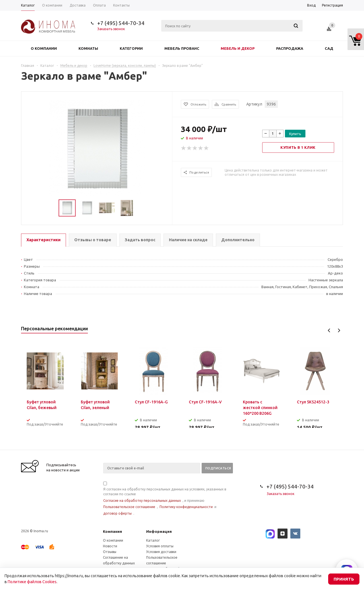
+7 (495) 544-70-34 (121, 23)
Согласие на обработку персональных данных (142, 501)
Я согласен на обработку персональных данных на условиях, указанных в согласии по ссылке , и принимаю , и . (165, 499)
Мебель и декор (238, 48)
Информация (159, 531)
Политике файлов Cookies (32, 582)
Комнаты (88, 48)
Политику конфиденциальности (186, 507)
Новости (110, 546)
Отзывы (110, 552)
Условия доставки (161, 552)
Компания (112, 531)
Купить (295, 134)
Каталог (153, 540)
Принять (344, 579)
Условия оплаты (160, 546)
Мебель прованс (182, 48)
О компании (44, 48)
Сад (329, 48)
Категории (131, 48)
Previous (329, 330)
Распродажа (290, 48)
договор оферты (117, 513)
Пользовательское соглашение (129, 507)
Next (339, 330)
